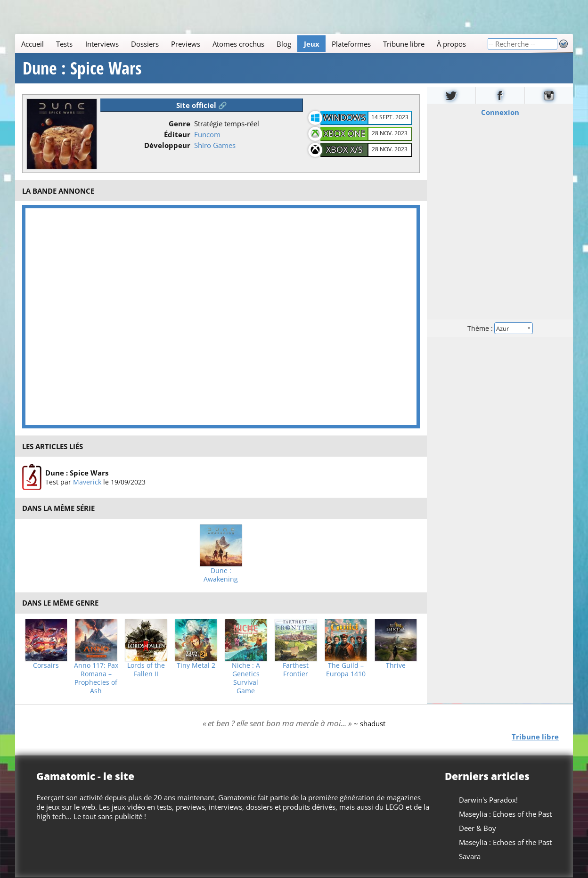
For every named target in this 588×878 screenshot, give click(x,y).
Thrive (396, 665)
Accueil (33, 44)
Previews (186, 44)
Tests (64, 44)
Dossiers (145, 44)
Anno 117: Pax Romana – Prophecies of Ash (96, 678)
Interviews (102, 44)
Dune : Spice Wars (82, 68)
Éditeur (177, 134)
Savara (470, 856)
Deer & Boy (478, 828)
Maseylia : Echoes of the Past (505, 814)
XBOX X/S (344, 149)
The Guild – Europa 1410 (346, 670)
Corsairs (46, 665)
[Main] (251, 44)
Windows (344, 117)
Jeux (312, 44)
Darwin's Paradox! (488, 800)
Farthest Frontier (296, 670)
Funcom (207, 134)
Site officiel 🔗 (202, 105)
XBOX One (345, 133)
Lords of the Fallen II (146, 670)
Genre (180, 123)
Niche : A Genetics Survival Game (246, 678)
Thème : (500, 328)
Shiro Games (215, 145)
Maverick (87, 482)
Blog (284, 44)
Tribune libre (404, 44)
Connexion (500, 112)
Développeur (167, 145)
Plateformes (351, 44)
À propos (451, 44)
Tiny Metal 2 (196, 665)
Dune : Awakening (221, 575)
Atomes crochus (238, 44)
